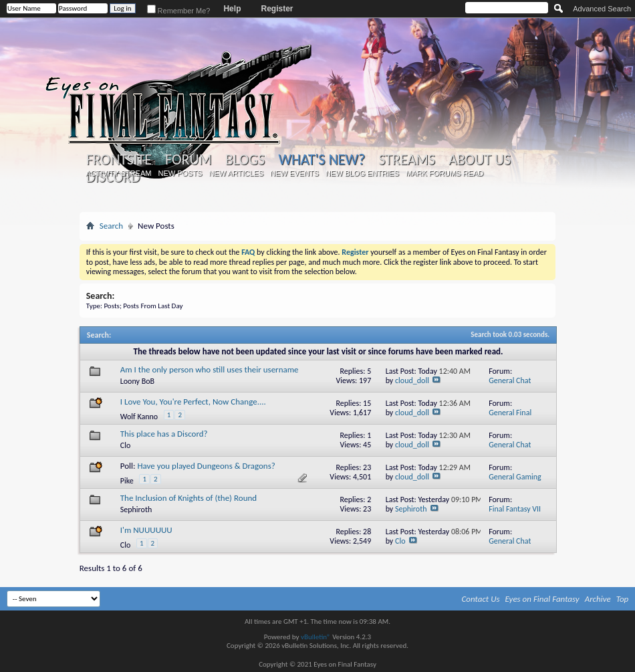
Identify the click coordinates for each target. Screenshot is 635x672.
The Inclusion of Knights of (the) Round (188, 498)
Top (623, 599)
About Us (480, 160)
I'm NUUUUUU (146, 530)
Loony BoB (137, 381)
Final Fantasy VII (515, 509)
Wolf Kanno (139, 417)
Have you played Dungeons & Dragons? (206, 466)
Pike (127, 481)
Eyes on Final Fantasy (542, 599)
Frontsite (119, 160)
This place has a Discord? (164, 434)
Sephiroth (136, 510)
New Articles (236, 173)
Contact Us (481, 599)
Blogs (245, 160)
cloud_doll (412, 380)
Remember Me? (179, 11)
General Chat (510, 380)
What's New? (322, 159)
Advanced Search (602, 9)
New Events (294, 173)
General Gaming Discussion (515, 482)
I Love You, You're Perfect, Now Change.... (193, 402)
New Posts (180, 173)
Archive (598, 599)
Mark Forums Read (444, 173)
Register (277, 9)
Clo (125, 445)
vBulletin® (316, 637)
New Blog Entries (362, 173)
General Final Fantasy (510, 418)
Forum (188, 160)
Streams (407, 160)
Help (232, 9)
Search (111, 226)
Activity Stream (118, 173)
